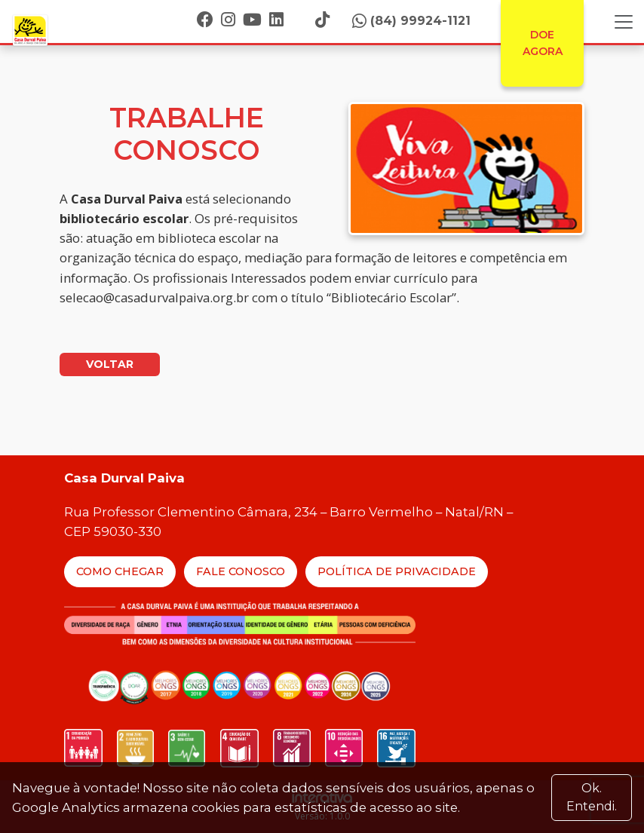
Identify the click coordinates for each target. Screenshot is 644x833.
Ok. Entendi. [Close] (592, 797)
